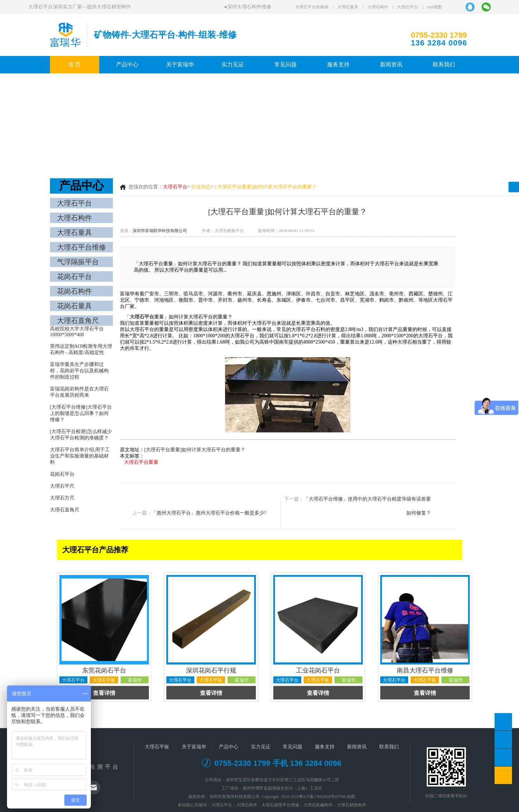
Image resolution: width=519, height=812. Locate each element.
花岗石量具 (74, 306)
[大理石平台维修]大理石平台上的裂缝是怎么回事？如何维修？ (81, 413)
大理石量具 (348, 7)
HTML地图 (345, 797)
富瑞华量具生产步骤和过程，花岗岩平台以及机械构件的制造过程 (79, 371)
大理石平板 (157, 747)
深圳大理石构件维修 (250, 7)
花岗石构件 (74, 291)
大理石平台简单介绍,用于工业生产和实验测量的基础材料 (80, 456)
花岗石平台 (74, 276)
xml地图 (434, 7)
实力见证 (233, 64)
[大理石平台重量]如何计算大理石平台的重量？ (195, 450)
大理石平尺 (62, 486)
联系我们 (444, 64)
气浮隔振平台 (78, 262)
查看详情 (104, 693)
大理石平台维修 (81, 247)
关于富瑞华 (180, 64)
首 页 (74, 64)
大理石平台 (408, 7)
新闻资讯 (391, 64)
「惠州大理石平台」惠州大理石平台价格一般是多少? (209, 513)
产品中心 (127, 64)
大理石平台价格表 (312, 7)
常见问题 (286, 64)
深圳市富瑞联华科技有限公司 (160, 231)
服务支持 (338, 64)
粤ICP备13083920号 (317, 797)
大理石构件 (378, 7)
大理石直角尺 (78, 321)
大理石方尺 (62, 498)
